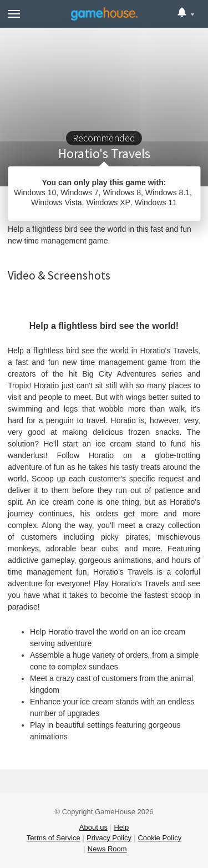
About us (93, 827)
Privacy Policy (109, 838)
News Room (107, 849)
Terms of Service (54, 838)
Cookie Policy (159, 838)
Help (121, 827)
